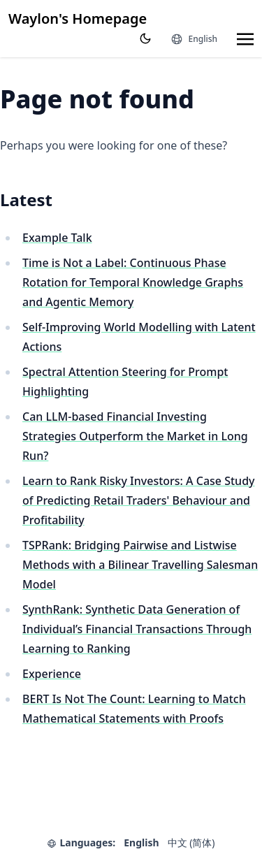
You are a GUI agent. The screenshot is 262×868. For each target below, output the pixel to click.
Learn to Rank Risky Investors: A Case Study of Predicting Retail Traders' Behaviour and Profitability (139, 500)
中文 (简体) (191, 842)
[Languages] (194, 39)
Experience (52, 674)
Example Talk (57, 238)
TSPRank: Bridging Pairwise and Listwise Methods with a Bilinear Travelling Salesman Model (140, 565)
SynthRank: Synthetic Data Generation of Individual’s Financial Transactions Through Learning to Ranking (137, 629)
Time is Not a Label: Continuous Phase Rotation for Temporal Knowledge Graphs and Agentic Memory (133, 282)
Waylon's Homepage (78, 19)
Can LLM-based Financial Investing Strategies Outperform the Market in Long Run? (135, 436)
